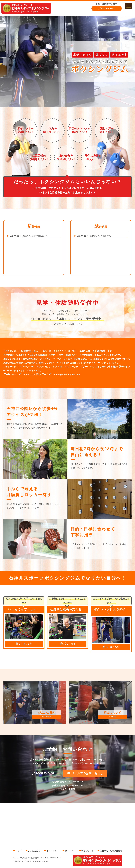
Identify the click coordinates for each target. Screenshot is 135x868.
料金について (87, 851)
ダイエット (70, 851)
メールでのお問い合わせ (87, 773)
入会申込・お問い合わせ (111, 851)
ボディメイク (53, 851)
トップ (18, 851)
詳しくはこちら (24, 643)
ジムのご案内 (34, 851)
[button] (129, 6)
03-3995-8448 (108, 9)
